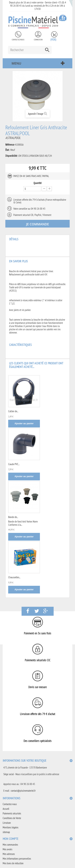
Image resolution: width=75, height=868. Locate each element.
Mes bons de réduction (13, 863)
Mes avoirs (7, 849)
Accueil (6, 809)
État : (8, 150)
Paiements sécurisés (12, 813)
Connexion (38, 40)
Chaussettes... (14, 577)
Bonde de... (13, 517)
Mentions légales (11, 827)
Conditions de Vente (12, 818)
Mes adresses (9, 854)
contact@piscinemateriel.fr (23, 791)
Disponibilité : (12, 156)
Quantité (37, 183)
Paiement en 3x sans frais (37, 633)
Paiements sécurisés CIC (38, 660)
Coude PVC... (14, 464)
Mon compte (11, 839)
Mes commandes (10, 845)
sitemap (6, 832)
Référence (10, 145)
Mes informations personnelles (17, 859)
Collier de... (13, 411)
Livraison (7, 823)
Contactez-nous (18, 40)
